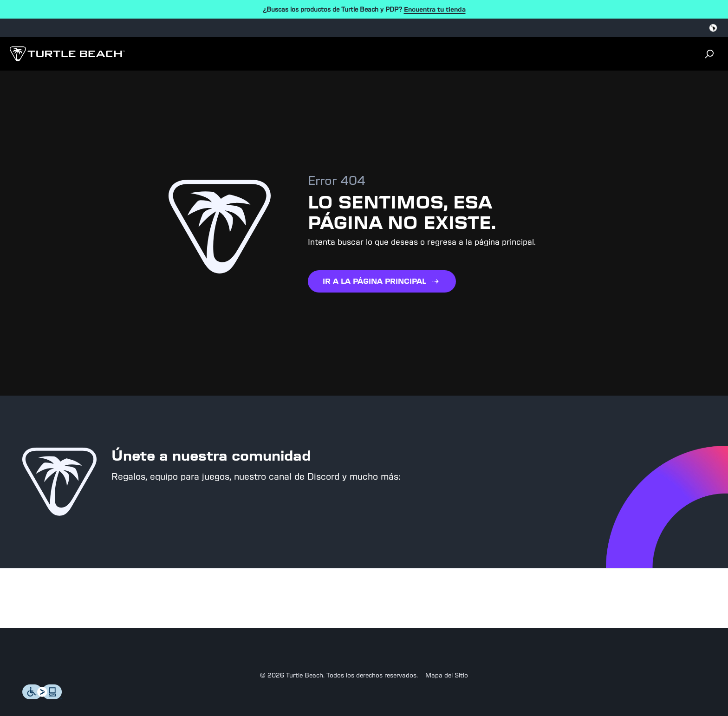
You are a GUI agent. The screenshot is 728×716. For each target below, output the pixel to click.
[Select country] (26, 28)
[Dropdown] (13, 48)
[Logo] (66, 50)
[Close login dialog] (15, 86)
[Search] (12, 70)
